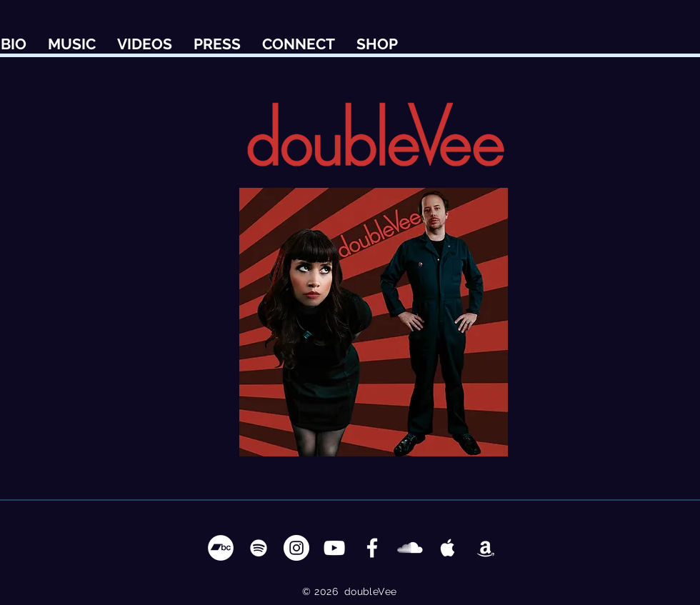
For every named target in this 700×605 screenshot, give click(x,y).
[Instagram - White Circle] (296, 548)
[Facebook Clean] (372, 548)
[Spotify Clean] (259, 548)
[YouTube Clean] (334, 548)
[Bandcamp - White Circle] (221, 548)
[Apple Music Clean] (448, 548)
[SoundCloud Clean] (410, 548)
